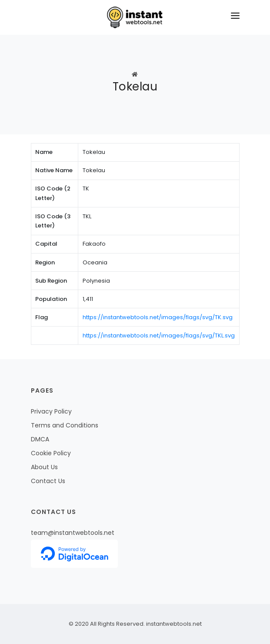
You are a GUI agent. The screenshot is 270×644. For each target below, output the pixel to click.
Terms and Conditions (65, 425)
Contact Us (48, 481)
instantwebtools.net (173, 624)
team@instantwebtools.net (73, 533)
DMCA (40, 439)
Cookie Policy (51, 453)
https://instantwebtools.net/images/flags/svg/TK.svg (158, 317)
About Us (44, 467)
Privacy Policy (51, 411)
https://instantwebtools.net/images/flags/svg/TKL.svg (159, 335)
